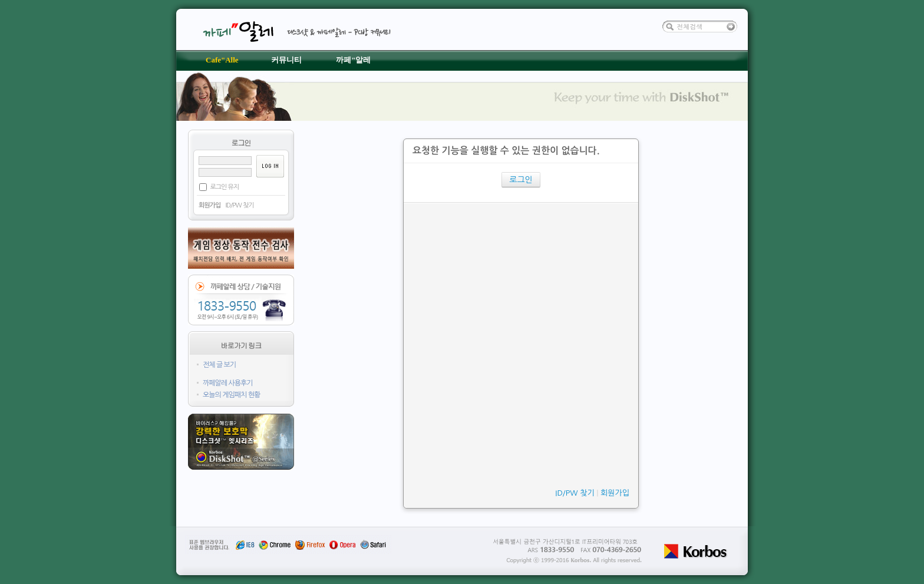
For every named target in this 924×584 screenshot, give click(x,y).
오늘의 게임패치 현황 (231, 395)
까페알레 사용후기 (228, 383)
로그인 (521, 180)
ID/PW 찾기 (239, 205)
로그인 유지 (224, 187)
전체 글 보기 (219, 365)
